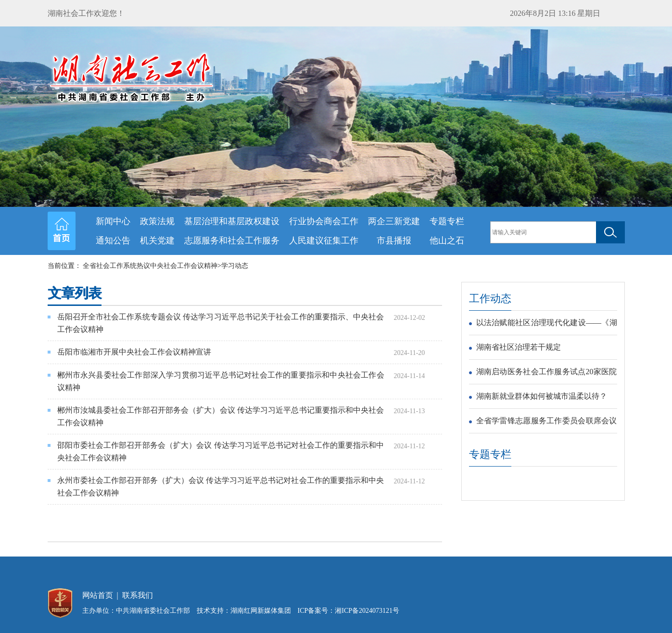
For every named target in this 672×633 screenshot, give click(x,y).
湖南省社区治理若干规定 (519, 347)
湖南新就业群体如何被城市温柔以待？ (542, 396)
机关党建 (157, 241)
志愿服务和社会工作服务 (232, 241)
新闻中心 (113, 221)
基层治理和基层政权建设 (232, 221)
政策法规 (157, 221)
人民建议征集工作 (324, 241)
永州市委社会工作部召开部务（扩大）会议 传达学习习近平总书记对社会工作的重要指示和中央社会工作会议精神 (221, 487)
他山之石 (447, 241)
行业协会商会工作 (324, 221)
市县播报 (394, 241)
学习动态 (235, 266)
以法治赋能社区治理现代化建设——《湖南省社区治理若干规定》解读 (547, 324)
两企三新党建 (394, 221)
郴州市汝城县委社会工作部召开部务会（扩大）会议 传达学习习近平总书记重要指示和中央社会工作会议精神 (221, 416)
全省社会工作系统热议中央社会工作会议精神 (150, 266)
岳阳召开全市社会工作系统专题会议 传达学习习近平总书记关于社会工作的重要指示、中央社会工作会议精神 (221, 323)
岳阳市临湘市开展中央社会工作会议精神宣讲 (134, 352)
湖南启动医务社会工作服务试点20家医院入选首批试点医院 (547, 373)
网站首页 (98, 595)
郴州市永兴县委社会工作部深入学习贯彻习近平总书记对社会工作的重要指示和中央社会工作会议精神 (221, 381)
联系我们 (138, 595)
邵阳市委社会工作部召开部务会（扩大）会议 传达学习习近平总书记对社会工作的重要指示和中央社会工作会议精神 (221, 451)
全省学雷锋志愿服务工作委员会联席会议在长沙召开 (547, 422)
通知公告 (113, 241)
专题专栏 (447, 221)
